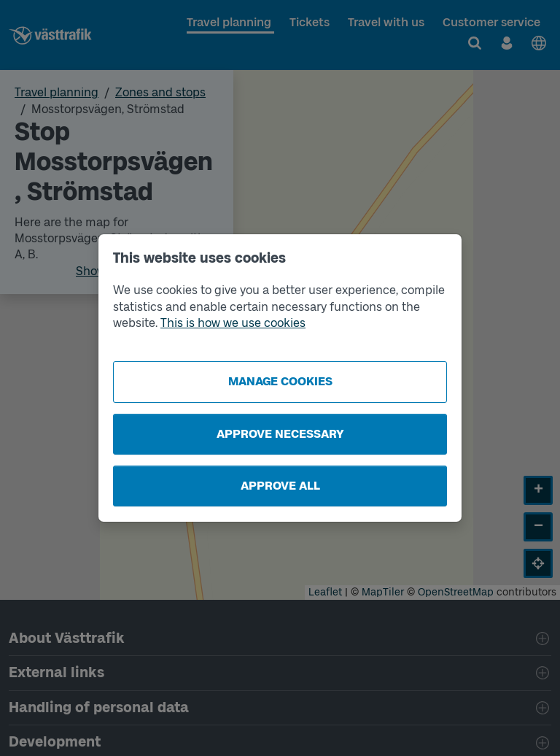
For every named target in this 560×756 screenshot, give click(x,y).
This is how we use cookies (233, 323)
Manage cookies (280, 381)
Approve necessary (280, 434)
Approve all (280, 486)
